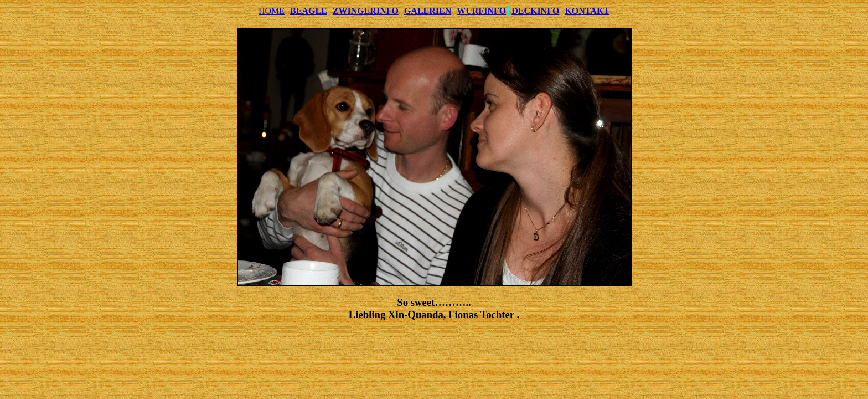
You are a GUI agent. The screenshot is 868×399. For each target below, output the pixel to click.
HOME (272, 11)
